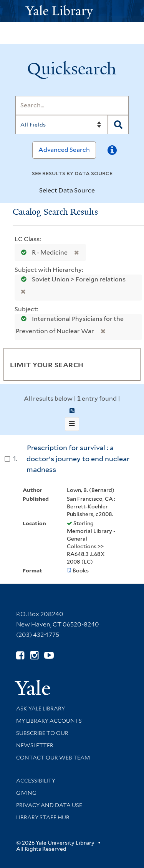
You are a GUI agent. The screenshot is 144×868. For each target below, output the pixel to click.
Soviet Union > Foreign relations (71, 279)
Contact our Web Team (53, 758)
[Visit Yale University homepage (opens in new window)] (32, 685)
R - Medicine (43, 252)
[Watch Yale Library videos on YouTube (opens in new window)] (49, 655)
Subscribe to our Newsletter (42, 739)
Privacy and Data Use (49, 805)
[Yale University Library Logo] (72, 11)
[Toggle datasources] (101, 191)
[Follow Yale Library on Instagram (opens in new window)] (34, 655)
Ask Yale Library (41, 709)
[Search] (72, 105)
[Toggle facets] (126, 364)
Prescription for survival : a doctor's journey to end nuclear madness (78, 459)
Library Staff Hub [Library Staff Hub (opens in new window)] (43, 817)
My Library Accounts (49, 721)
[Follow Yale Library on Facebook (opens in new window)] (20, 655)
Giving (26, 793)
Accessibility (36, 781)
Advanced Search (64, 150)
